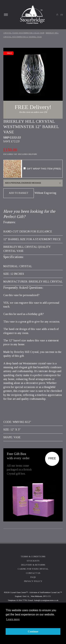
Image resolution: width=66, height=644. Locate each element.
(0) (62, 15)
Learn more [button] (13, 619)
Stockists (33, 561)
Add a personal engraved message (23, 183)
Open (6, 15)
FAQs (33, 577)
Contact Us (33, 573)
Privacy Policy (33, 581)
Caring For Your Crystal (33, 569)
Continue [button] (33, 631)
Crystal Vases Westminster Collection (24, 33)
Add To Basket (19, 193)
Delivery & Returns (33, 565)
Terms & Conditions (33, 557)
